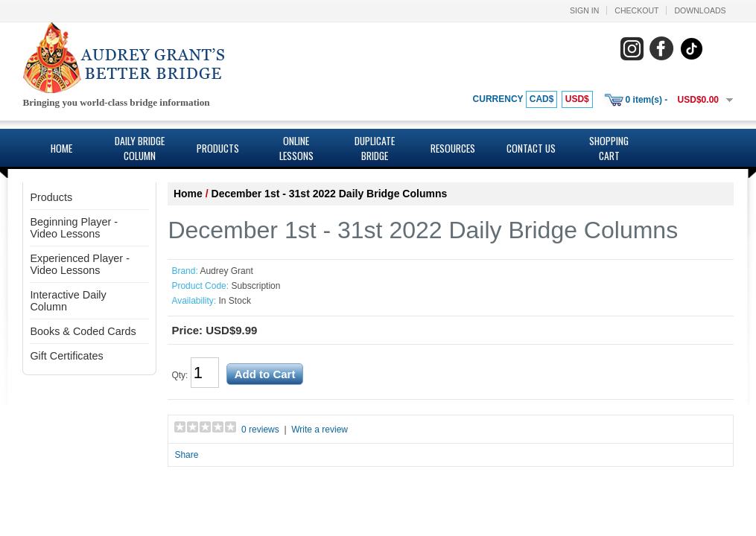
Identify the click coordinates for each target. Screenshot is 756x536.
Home (61, 148)
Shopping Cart (609, 148)
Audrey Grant (226, 271)
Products (218, 148)
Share (186, 455)
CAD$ (542, 99)
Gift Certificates (66, 356)
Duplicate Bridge (375, 148)
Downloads (700, 10)
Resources (453, 148)
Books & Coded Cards (83, 331)
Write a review (320, 430)
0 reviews (260, 430)
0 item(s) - (647, 100)
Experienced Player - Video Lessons (80, 264)
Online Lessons (296, 148)
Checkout (636, 10)
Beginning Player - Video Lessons (74, 228)
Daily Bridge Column (140, 148)
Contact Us (531, 148)
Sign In (584, 10)
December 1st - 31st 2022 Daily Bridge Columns (330, 194)
